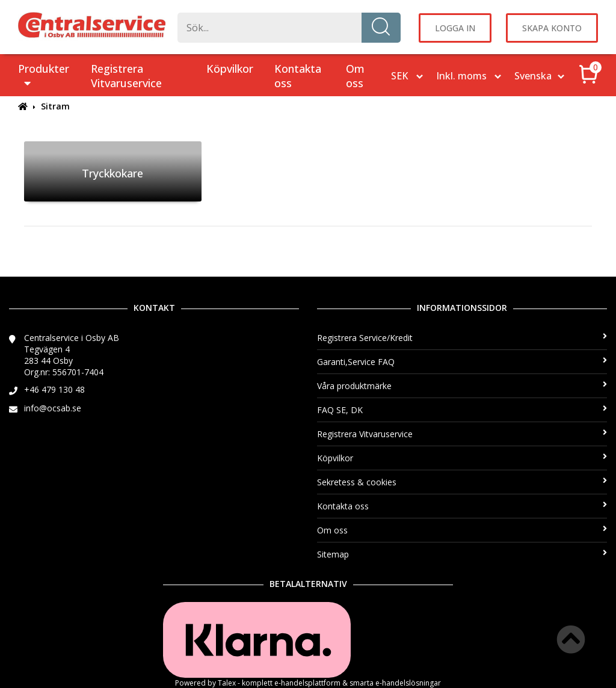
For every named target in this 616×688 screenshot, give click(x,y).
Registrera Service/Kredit (462, 338)
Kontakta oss (298, 76)
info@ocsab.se (53, 408)
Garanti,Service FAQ (462, 362)
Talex (227, 683)
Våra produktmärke (462, 386)
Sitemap (462, 554)
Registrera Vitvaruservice (126, 76)
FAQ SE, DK (462, 410)
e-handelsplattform (307, 683)
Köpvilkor (230, 69)
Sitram (55, 106)
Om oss (355, 76)
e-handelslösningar (408, 683)
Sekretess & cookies (462, 482)
